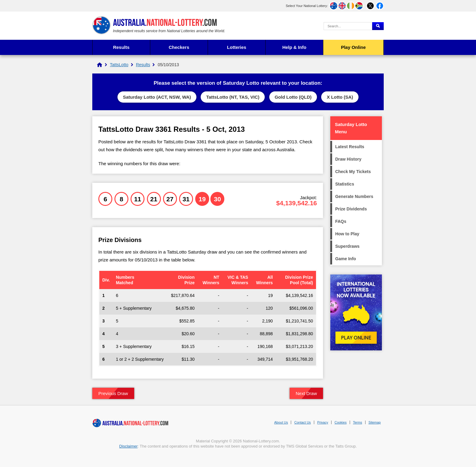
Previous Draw (113, 393)
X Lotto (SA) (340, 97)
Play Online (353, 47)
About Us (281, 422)
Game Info (345, 259)
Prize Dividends (351, 209)
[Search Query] (348, 26)
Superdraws (347, 246)
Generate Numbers (354, 196)
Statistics (345, 184)
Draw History (348, 159)
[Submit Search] (378, 26)
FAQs (341, 221)
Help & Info (294, 47)
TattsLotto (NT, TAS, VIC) (233, 97)
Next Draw (306, 393)
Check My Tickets (353, 172)
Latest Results (350, 147)
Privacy (323, 422)
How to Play (347, 234)
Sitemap (375, 422)
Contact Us (302, 422)
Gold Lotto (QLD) (293, 97)
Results (121, 47)
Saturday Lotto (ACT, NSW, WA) (157, 97)
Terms (358, 422)
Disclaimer (129, 446)
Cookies (341, 422)
